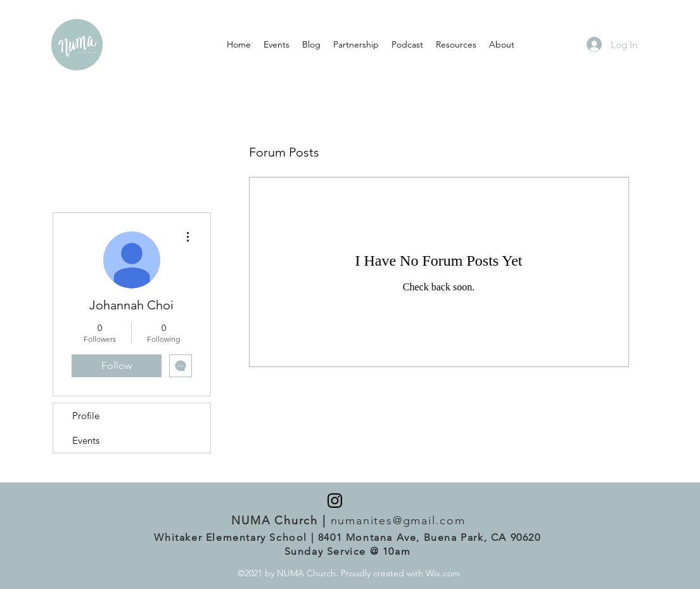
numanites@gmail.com (398, 521)
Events (86, 440)
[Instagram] (335, 501)
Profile (86, 416)
